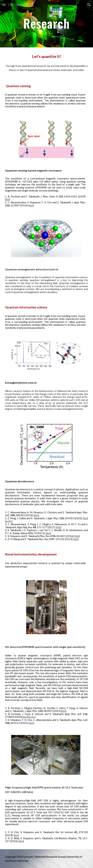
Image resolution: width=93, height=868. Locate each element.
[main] (46, 24)
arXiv (9, 521)
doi (7, 199)
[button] (4, 5)
